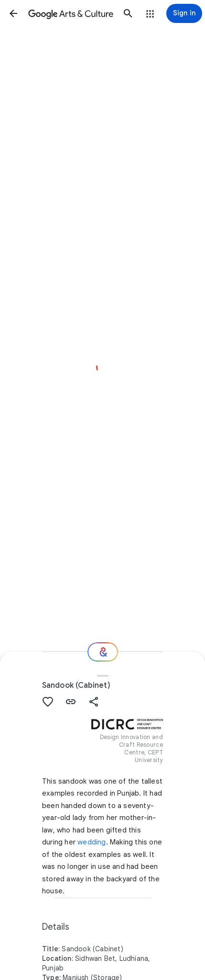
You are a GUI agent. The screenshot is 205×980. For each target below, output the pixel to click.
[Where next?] (103, 652)
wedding (92, 842)
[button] (13, 13)
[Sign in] (184, 13)
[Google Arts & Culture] (71, 13)
